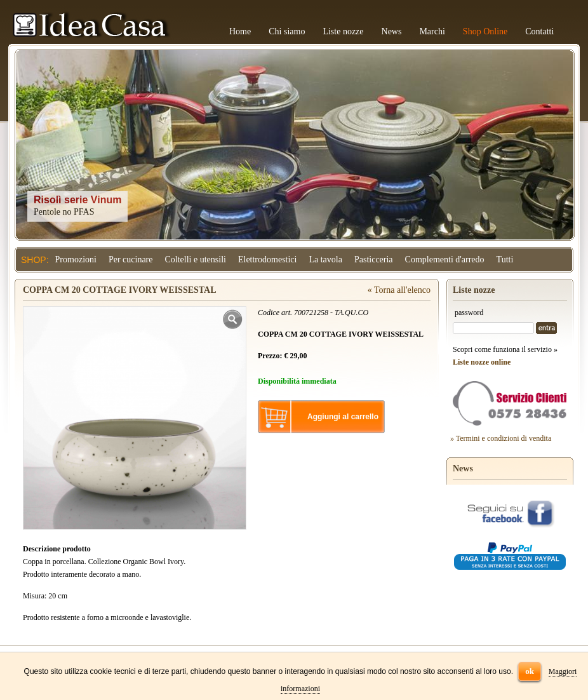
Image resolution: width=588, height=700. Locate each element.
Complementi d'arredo (445, 259)
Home (240, 31)
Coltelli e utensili (196, 259)
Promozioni (76, 259)
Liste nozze (343, 31)
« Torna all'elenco (399, 290)
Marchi (432, 31)
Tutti (505, 259)
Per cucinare (131, 259)
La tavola (325, 259)
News (392, 31)
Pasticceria (374, 259)
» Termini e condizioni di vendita (501, 438)
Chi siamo (287, 31)
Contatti (539, 31)
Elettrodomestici (268, 259)
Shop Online (485, 31)
